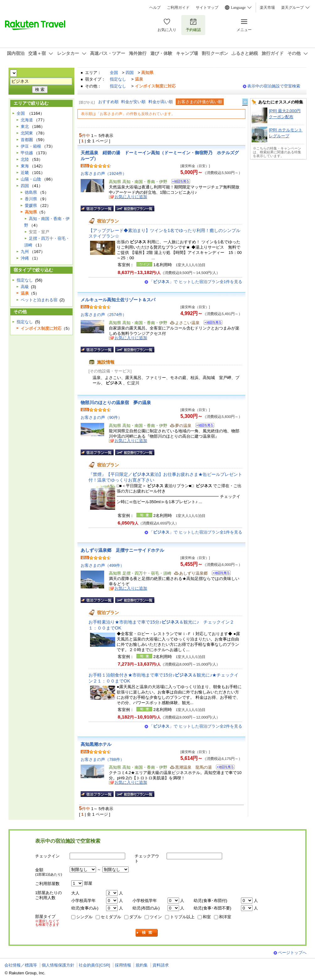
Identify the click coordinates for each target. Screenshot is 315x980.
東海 (25, 166)
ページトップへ (292, 953)
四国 (130, 73)
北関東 (27, 133)
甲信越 (27, 153)
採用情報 (123, 965)
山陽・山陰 (31, 179)
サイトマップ (207, 8)
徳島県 (31, 192)
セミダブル (111, 917)
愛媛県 (31, 205)
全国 (114, 73)
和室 (207, 917)
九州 (25, 252)
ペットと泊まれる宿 (39, 300)
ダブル (135, 917)
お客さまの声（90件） (101, 417)
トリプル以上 (182, 917)
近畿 (25, 173)
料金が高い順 (161, 102)
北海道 (27, 120)
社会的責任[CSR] (94, 965)
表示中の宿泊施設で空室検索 (274, 86)
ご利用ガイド (178, 8)
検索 (147, 933)
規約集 (142, 965)
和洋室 (225, 917)
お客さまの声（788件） (102, 759)
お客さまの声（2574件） (104, 315)
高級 (25, 287)
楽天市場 (267, 8)
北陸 (25, 159)
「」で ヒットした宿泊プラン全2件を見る (196, 726)
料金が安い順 (133, 102)
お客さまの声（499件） (102, 565)
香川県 (31, 199)
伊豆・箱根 (31, 146)
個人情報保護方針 (58, 965)
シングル (84, 917)
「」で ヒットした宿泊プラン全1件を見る (196, 282)
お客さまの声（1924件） (104, 174)
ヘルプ (155, 8)
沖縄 (25, 258)
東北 (25, 126)
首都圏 (27, 140)
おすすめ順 (108, 102)
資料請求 (161, 965)
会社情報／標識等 (21, 965)
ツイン (156, 917)
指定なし (118, 79)
